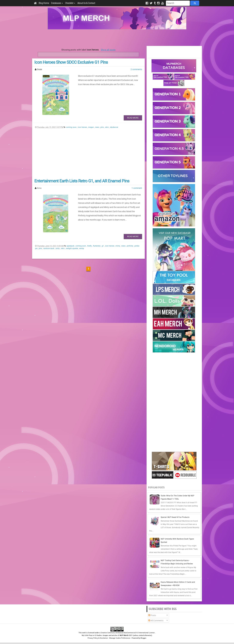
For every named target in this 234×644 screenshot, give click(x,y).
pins (102, 127)
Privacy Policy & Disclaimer (98, 638)
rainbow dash (49, 248)
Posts (152, 615)
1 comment (137, 188)
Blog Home (44, 3)
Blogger (143, 638)
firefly (90, 246)
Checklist (70, 3)
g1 (103, 246)
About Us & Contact (86, 3)
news (97, 127)
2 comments (136, 69)
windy (82, 248)
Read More (133, 118)
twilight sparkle (72, 248)
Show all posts (108, 50)
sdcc (107, 127)
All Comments (156, 621)
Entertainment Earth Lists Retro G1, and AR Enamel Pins (82, 181)
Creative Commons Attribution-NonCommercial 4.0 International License (128, 633)
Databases (57, 3)
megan (91, 127)
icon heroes (83, 127)
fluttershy (97, 246)
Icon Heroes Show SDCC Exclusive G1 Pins (71, 62)
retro (63, 248)
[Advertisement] (117, 38)
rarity (58, 248)
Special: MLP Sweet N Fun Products (175, 517)
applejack (71, 246)
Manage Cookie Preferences (120, 638)
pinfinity (130, 246)
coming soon (71, 127)
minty (118, 246)
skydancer (114, 127)
